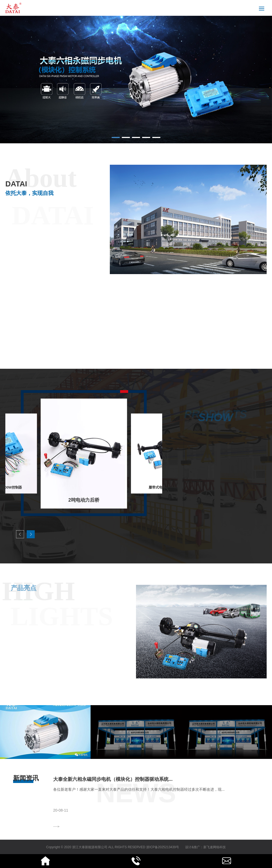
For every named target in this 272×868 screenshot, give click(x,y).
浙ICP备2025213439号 (163, 847)
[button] (116, 137)
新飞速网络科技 (215, 847)
